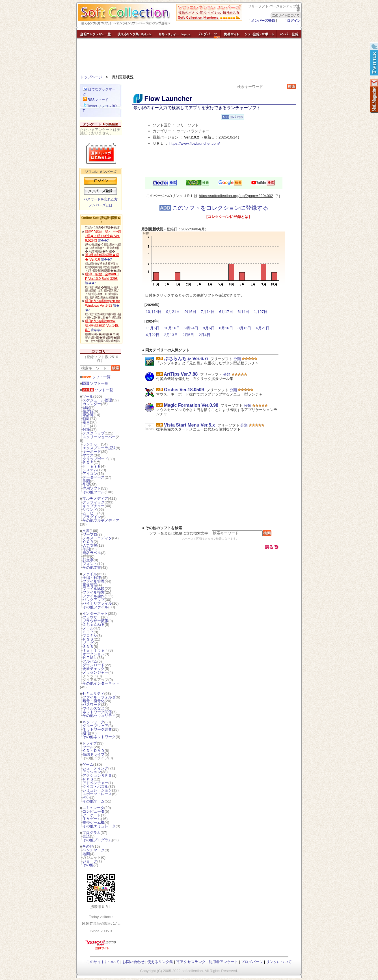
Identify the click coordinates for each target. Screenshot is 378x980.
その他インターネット (101, 683)
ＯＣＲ (88, 542)
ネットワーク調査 (97, 729)
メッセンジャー (95, 672)
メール (88, 628)
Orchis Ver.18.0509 (184, 390)
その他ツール (94, 492)
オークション (94, 654)
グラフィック (94, 502)
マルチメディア (95, 498)
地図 (86, 854)
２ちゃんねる (94, 625)
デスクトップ (94, 433)
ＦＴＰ (88, 632)
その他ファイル (95, 607)
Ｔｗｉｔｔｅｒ (95, 650)
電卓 (86, 422)
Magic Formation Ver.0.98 (191, 405)
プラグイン (92, 517)
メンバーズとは (101, 205)
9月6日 (190, 312)
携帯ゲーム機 (94, 822)
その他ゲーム (94, 801)
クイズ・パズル (95, 787)
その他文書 (92, 567)
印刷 (86, 549)
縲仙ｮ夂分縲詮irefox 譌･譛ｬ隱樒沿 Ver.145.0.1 (102, 325)
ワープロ (90, 534)
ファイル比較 (94, 589)
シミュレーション (97, 790)
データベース (94, 477)
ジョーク (90, 861)
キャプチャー (94, 506)
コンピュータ (94, 811)
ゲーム (88, 764)
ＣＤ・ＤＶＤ (94, 751)
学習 (86, 485)
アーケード (92, 815)
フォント (90, 564)
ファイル (90, 574)
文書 (86, 531)
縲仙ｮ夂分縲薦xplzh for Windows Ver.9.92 (102, 303)
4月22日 (153, 335)
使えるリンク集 (160, 962)
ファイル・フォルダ (99, 697)
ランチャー (92, 444)
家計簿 (88, 415)
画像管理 (90, 585)
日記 (86, 407)
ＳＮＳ (88, 647)
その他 (88, 846)
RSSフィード (96, 100)
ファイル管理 (94, 581)
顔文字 (88, 560)
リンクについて (279, 962)
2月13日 (171, 335)
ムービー (90, 513)
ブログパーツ (252, 962)
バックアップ (94, 600)
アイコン (90, 474)
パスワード (92, 705)
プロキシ (90, 636)
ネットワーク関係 (97, 712)
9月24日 (191, 328)
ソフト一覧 (97, 377)
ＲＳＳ (88, 639)
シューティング (95, 768)
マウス (88, 455)
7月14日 (208, 312)
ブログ (88, 643)
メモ (86, 426)
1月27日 (261, 312)
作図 (86, 481)
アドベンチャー (95, 783)
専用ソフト (92, 488)
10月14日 (154, 312)
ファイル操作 (94, 596)
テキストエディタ (97, 538)
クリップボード (95, 459)
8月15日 (244, 328)
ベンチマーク (94, 850)
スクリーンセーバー (99, 437)
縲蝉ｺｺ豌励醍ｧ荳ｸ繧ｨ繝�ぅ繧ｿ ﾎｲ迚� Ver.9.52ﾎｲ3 (103, 236)
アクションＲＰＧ (97, 775)
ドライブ (90, 743)
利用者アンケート (223, 962)
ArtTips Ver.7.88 (181, 374)
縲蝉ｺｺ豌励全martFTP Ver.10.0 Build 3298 (102, 276)
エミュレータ (93, 808)
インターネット (95, 614)
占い (86, 798)
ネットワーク (93, 722)
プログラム (91, 833)
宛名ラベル (92, 553)
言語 (86, 836)
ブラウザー (92, 617)
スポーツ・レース (97, 794)
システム (90, 470)
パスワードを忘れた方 (101, 199)
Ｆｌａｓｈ (92, 466)
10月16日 (172, 328)
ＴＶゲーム (92, 819)
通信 (86, 733)
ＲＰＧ (88, 779)
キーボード (92, 452)
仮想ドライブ (94, 754)
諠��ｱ (103, 241)
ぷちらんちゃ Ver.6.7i (186, 359)
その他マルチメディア (101, 521)
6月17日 (226, 312)
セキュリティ (93, 694)
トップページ (91, 77)
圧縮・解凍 (92, 578)
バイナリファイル (97, 603)
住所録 (88, 411)
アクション (92, 772)
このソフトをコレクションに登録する (214, 208)
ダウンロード (94, 665)
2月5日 (188, 335)
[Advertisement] (189, 58)
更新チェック (94, 669)
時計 (86, 418)
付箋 (86, 430)
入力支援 (90, 545)
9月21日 (173, 312)
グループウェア (95, 726)
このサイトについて (103, 962)
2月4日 (205, 335)
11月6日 (153, 328)
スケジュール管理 (97, 400)
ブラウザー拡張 (95, 621)
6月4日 (243, 312)
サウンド (90, 510)
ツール (88, 396)
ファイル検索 (94, 592)
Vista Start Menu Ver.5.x (189, 425)
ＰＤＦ (88, 463)
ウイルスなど (94, 708)
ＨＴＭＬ (90, 658)
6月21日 (263, 328)
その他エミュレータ (99, 826)
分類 (237, 359)
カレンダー (92, 404)
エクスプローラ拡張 (99, 448)
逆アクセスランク (191, 962)
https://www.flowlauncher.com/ (195, 143)
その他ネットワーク (99, 737)
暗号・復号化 (94, 701)
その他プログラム (97, 840)
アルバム (90, 661)
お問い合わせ (133, 962)
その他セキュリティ (99, 716)
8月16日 (226, 328)
